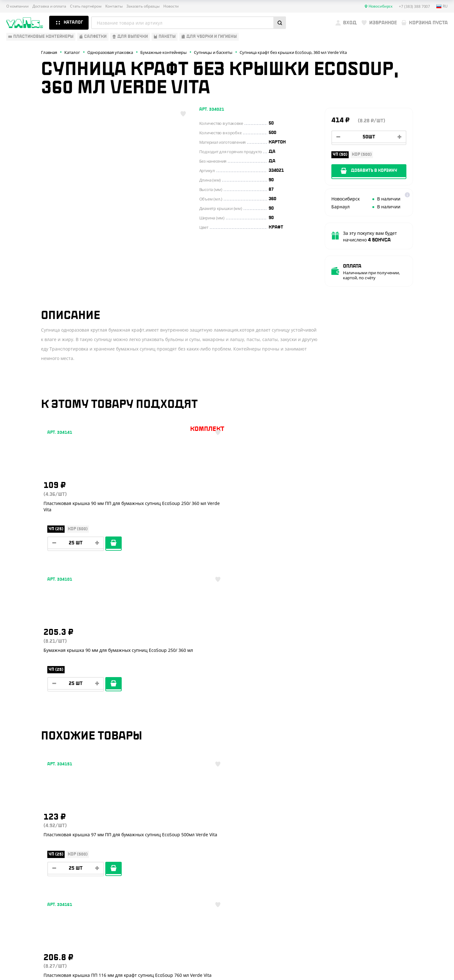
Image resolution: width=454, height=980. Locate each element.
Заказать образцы (143, 6)
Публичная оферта (377, 931)
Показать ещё (227, 777)
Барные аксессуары (29, 859)
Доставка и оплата (49, 6)
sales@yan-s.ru (398, 888)
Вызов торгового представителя (142, 877)
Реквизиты (116, 859)
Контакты (114, 6)
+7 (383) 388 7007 (401, 841)
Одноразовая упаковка (34, 831)
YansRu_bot (388, 864)
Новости (171, 6)
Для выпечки (22, 868)
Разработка (390, 960)
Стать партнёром (86, 6)
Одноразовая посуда (31, 840)
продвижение (396, 965)
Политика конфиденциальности (390, 937)
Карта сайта (371, 942)
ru (442, 6)
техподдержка (415, 960)
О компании (17, 6)
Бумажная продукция (32, 849)
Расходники (21, 896)
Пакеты (15, 877)
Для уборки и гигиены (32, 886)
